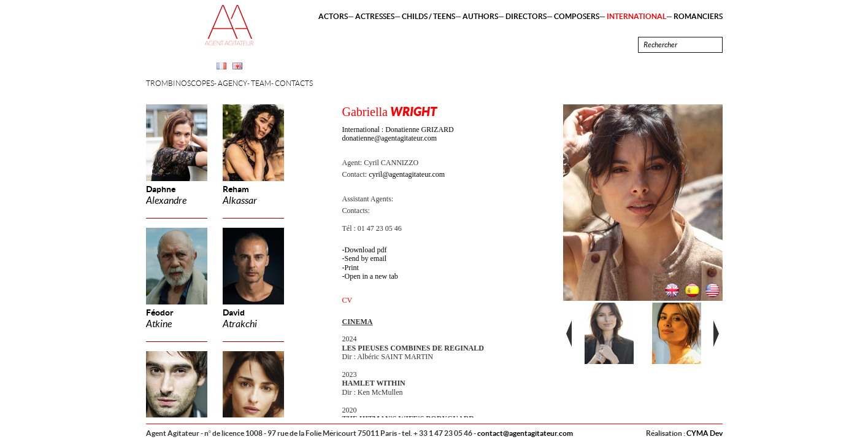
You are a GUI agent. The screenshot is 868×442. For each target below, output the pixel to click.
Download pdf (366, 250)
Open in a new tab (371, 276)
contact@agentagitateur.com (525, 433)
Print (352, 268)
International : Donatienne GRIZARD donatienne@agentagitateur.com (398, 134)
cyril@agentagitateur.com (407, 174)
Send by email (366, 258)
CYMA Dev (705, 433)
